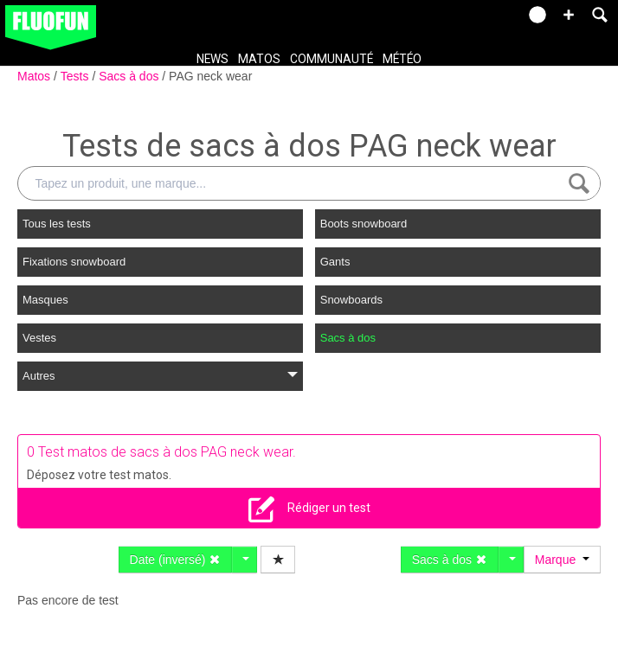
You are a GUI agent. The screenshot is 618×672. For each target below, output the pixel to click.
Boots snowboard (364, 224)
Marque (562, 560)
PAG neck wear (210, 76)
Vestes (39, 338)
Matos (259, 59)
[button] (569, 15)
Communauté (332, 59)
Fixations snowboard (74, 262)
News (212, 59)
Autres (160, 376)
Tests (77, 76)
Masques (45, 300)
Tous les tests (57, 224)
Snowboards (351, 300)
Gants (335, 262)
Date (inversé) (176, 560)
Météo (402, 59)
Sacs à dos (130, 76)
